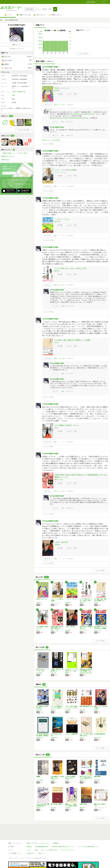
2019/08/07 (70, 105)
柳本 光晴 (39, 710)
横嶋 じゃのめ (59, 480)
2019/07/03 (70, 285)
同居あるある (5, 160)
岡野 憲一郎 (40, 738)
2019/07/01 (70, 359)
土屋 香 (67, 780)
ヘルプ (28, 840)
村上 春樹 (39, 673)
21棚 (13, 95)
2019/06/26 (70, 559)
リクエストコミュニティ (68, 840)
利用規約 (56, 833)
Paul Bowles (54, 738)
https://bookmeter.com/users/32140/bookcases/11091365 (68, 118)
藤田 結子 (57, 271)
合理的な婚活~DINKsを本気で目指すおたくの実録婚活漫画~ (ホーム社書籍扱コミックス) (80, 476)
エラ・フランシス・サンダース (101, 808)
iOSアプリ (42, 843)
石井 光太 (53, 673)
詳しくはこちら (9, 173)
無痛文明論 (97, 777)
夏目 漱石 (82, 710)
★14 (55, 491)
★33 (55, 359)
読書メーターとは (32, 833)
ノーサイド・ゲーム (62, 219)
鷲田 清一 (39, 808)
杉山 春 (57, 343)
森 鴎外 (96, 710)
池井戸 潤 (57, 222)
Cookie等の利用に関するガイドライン (63, 837)
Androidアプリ (31, 843)
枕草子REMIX (83, 804)
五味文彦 (68, 808)
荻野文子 (53, 710)
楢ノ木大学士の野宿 (56, 804)
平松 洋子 (82, 738)
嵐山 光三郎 (97, 738)
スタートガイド (45, 833)
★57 (55, 236)
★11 (63, 374)
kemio (56, 428)
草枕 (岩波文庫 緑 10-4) (86, 706)
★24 (55, 186)
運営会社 (29, 837)
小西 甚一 (53, 780)
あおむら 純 (83, 630)
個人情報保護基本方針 (42, 837)
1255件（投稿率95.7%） (19, 92)
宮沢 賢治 (53, 808)
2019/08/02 (70, 236)
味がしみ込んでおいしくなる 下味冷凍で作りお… (86, 778)
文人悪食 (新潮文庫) (100, 734)
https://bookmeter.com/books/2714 (82, 114)
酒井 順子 (57, 91)
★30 (55, 559)
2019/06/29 (70, 491)
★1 (63, 122)
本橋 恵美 (68, 710)
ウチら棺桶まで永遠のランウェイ (67, 425)
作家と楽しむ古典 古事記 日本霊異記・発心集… (86, 671)
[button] (55, 9)
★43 (55, 105)
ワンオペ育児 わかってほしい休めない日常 (70, 268)
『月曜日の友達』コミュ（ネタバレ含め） (15, 153)
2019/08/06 (70, 186)
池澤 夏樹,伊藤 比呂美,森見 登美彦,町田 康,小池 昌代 (86, 673)
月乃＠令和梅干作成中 (50, 67)
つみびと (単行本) (61, 542)
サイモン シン (69, 738)
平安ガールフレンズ (62, 88)
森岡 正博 (97, 780)
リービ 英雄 (40, 780)
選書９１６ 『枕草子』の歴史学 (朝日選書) (71, 806)
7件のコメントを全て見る (51, 140)
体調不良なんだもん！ (8, 156)
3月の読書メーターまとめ (16, 49)
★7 (63, 508)
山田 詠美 (57, 545)
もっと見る (83, 53)
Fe (51, 110)
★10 (63, 306)
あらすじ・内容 (72, 94)
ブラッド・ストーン (60, 172)
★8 (63, 391)
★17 (55, 442)
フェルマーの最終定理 (71, 734)
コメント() (61, 105)
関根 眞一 (68, 673)
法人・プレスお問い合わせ (49, 840)
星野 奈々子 (83, 780)
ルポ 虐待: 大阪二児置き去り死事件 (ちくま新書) (72, 340)
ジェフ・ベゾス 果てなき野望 (65, 170)
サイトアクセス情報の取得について (88, 837)
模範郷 (38, 777)
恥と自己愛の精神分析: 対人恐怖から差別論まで (43, 736)
